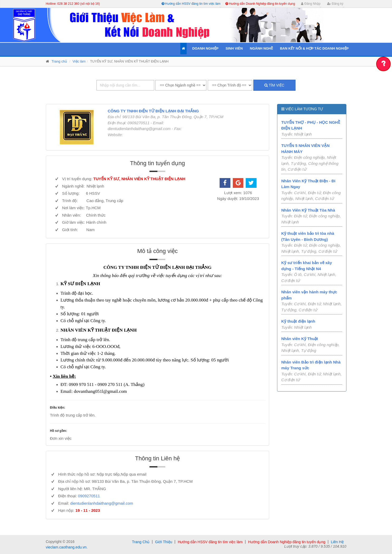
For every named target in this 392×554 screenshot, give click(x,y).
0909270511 (89, 496)
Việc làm (79, 61)
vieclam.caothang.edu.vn (66, 547)
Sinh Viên (234, 48)
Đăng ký (335, 4)
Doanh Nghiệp (205, 48)
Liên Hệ (337, 542)
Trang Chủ (141, 542)
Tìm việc (274, 85)
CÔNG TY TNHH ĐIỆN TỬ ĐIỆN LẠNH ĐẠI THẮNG (153, 111)
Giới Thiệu (164, 542)
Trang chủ (59, 61)
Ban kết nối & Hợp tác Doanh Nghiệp (314, 48)
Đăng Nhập (311, 4)
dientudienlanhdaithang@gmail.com (102, 503)
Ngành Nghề (261, 48)
